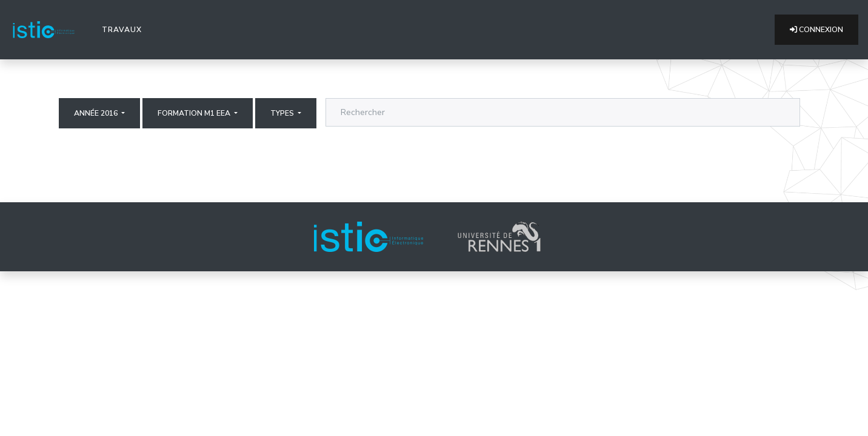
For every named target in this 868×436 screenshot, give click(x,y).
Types (283, 113)
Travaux (124, 29)
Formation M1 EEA (195, 113)
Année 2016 (97, 113)
